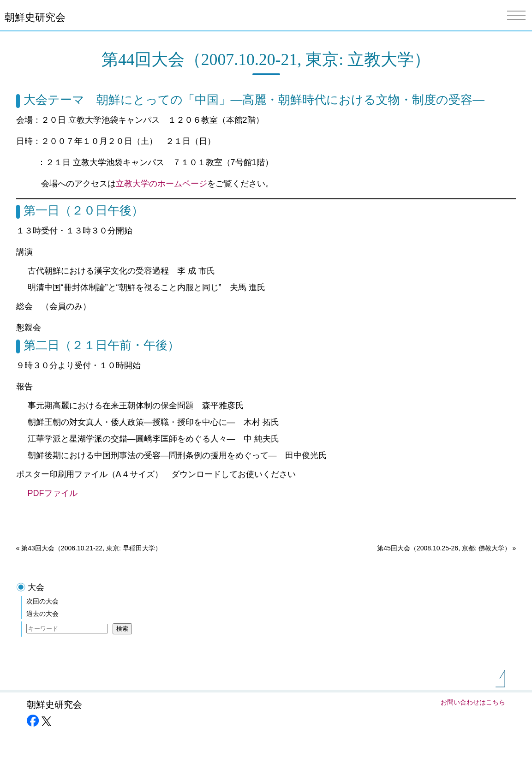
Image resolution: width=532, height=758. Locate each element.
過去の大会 (42, 614)
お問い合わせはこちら (473, 702)
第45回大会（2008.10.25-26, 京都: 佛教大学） (444, 548)
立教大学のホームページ (161, 184)
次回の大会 (42, 601)
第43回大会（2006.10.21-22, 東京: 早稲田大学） (91, 548)
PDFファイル (57, 493)
